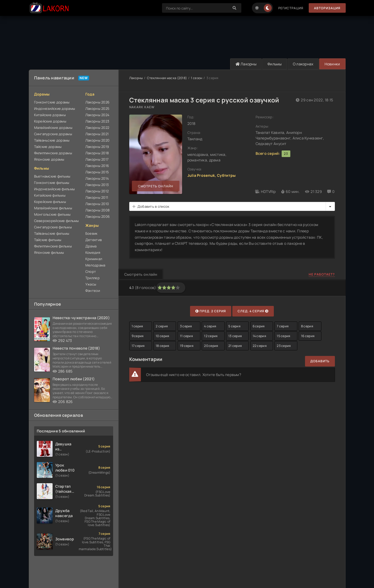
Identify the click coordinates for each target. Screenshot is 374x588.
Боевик (91, 233)
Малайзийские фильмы (53, 208)
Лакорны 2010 (97, 204)
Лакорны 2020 (97, 140)
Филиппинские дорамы (53, 153)
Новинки (332, 64)
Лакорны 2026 (97, 102)
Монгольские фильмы (52, 214)
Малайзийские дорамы (53, 128)
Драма (91, 246)
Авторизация (327, 8)
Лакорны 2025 (97, 108)
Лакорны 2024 (97, 115)
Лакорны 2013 (97, 185)
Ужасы (91, 284)
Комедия (93, 252)
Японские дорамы (49, 159)
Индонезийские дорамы (55, 108)
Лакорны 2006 (98, 216)
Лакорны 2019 (97, 147)
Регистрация (291, 8)
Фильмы (275, 64)
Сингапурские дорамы (53, 134)
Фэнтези (93, 291)
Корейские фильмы (50, 202)
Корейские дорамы (50, 121)
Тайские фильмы (48, 240)
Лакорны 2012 (97, 191)
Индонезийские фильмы (55, 189)
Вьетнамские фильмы (52, 176)
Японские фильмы (49, 252)
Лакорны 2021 (97, 134)
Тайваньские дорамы (52, 140)
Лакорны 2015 (97, 172)
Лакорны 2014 (97, 178)
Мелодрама (95, 265)
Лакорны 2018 (97, 153)
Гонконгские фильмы (52, 183)
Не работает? (322, 274)
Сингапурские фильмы (53, 227)
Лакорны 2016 (97, 166)
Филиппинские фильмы (53, 246)
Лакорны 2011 (97, 197)
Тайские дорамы (48, 147)
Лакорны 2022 (97, 128)
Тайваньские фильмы (52, 233)
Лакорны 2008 (98, 210)
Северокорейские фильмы (57, 221)
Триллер (93, 278)
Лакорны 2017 (97, 159)
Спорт (91, 272)
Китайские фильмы (50, 195)
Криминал (94, 259)
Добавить (320, 361)
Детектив (94, 240)
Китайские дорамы (50, 115)
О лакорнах (303, 64)
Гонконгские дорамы (52, 102)
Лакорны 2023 (97, 121)
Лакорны (246, 64)
